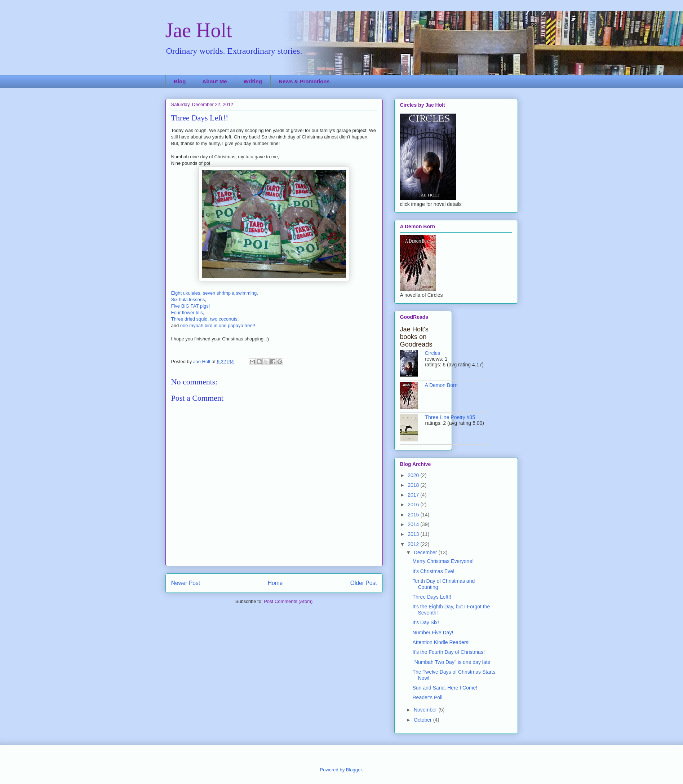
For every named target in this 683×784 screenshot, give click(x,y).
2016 (414, 505)
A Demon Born (441, 385)
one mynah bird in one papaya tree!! (218, 325)
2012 (414, 544)
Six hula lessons (188, 299)
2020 (414, 475)
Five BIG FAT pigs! (191, 306)
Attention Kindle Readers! (441, 642)
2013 (414, 534)
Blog (180, 81)
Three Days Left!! (432, 597)
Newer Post (186, 583)
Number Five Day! (433, 633)
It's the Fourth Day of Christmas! (448, 652)
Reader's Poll (427, 697)
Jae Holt (199, 30)
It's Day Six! (425, 622)
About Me (214, 81)
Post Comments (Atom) (288, 601)
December (426, 552)
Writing (253, 81)
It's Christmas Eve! (433, 571)
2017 (414, 495)
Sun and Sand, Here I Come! (445, 688)
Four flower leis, (188, 312)
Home (275, 583)
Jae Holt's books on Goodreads (416, 337)
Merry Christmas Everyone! (443, 561)
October (423, 720)
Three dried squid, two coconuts (204, 319)
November (426, 710)
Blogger (354, 770)
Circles (433, 353)
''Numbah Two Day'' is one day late (451, 662)
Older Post (364, 583)
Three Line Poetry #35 (450, 417)
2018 (414, 485)
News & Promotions (304, 81)
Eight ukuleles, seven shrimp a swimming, (215, 293)
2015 (414, 515)
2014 (414, 524)
